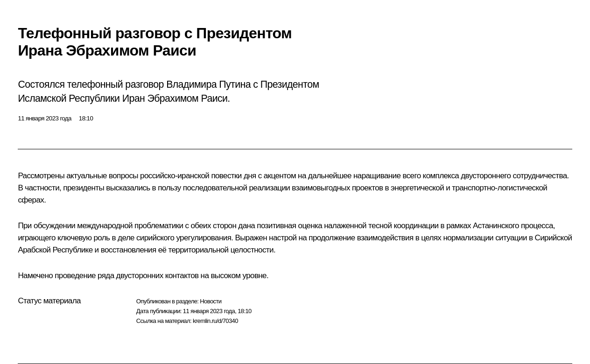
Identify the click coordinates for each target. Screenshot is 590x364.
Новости (211, 301)
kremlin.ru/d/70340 (215, 321)
